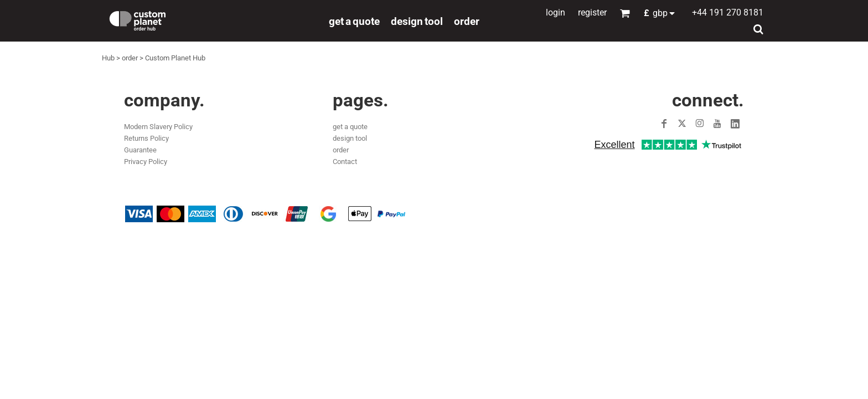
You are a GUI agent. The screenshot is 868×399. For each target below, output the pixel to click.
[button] (662, 13)
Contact (345, 162)
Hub (108, 58)
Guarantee (140, 150)
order (130, 58)
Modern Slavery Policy (158, 127)
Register (592, 12)
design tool (350, 138)
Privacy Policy (146, 162)
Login (556, 12)
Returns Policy (146, 138)
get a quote (350, 127)
